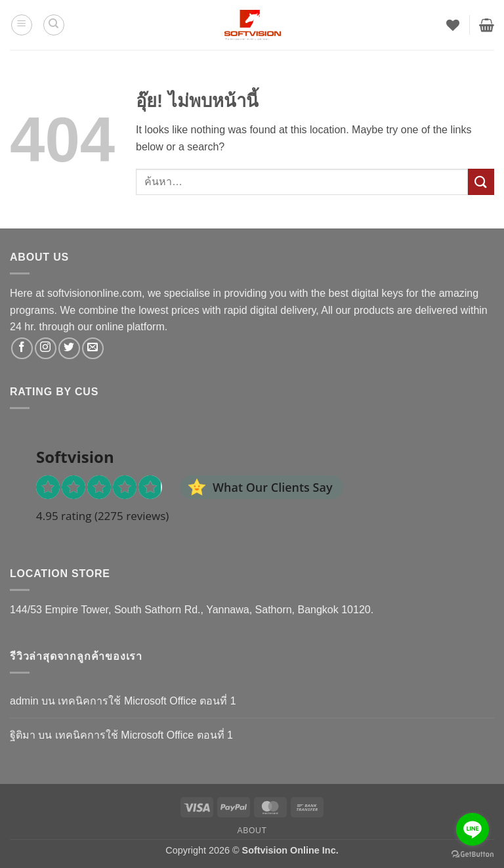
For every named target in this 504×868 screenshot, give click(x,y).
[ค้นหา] (54, 25)
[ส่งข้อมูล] (481, 182)
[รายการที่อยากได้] (453, 25)
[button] (22, 25)
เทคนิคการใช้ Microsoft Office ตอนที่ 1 (147, 701)
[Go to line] (472, 829)
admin (24, 701)
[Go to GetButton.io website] (472, 855)
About (252, 831)
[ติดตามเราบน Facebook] (22, 348)
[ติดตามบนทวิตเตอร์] (69, 348)
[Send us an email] (93, 348)
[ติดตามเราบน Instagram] (46, 348)
